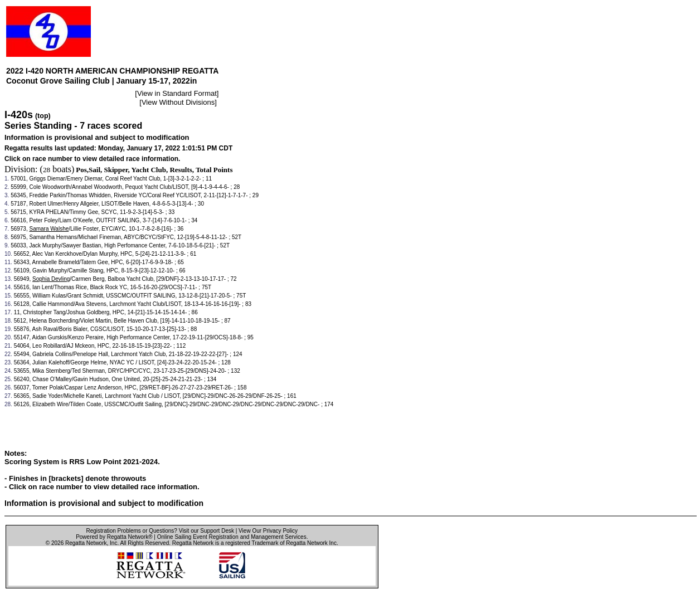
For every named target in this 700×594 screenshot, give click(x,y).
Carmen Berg (88, 279)
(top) (43, 116)
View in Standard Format (177, 93)
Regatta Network (86, 543)
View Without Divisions (178, 102)
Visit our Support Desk (206, 531)
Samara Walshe (49, 229)
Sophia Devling (51, 279)
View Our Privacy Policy (268, 531)
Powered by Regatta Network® (114, 537)
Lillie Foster (84, 229)
